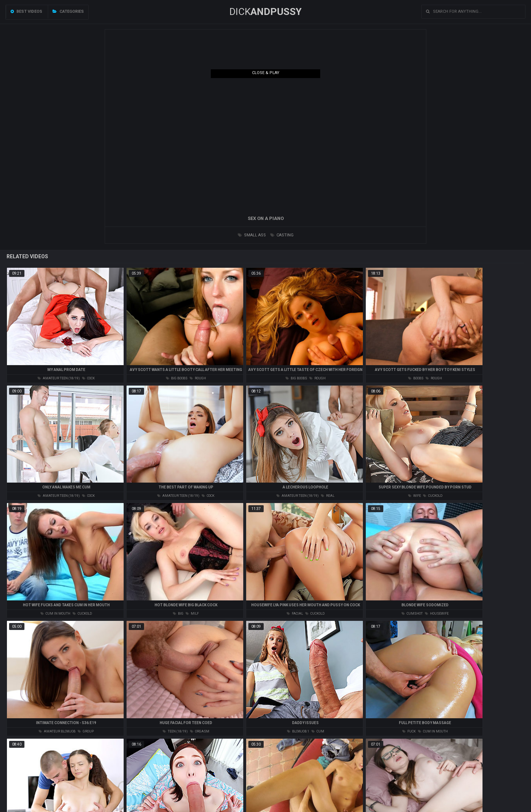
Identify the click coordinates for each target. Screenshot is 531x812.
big (178, 614)
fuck (409, 731)
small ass (252, 235)
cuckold (433, 496)
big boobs (177, 378)
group (86, 731)
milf (192, 614)
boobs (416, 378)
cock (88, 378)
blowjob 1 (298, 731)
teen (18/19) (175, 731)
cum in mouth (55, 614)
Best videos (26, 11)
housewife (437, 614)
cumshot (412, 614)
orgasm (200, 731)
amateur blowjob (57, 731)
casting (282, 235)
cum (318, 731)
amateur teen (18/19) (59, 378)
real (328, 496)
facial (295, 614)
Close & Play (266, 73)
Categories (68, 11)
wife (414, 496)
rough (198, 378)
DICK (265, 12)
